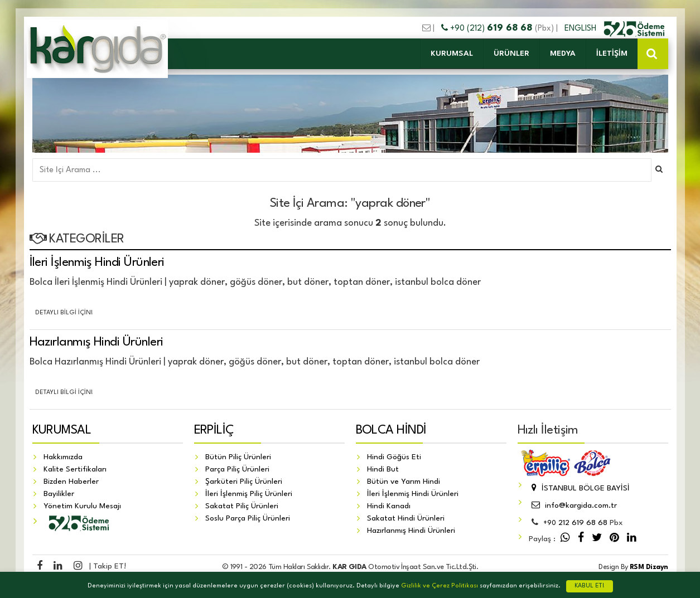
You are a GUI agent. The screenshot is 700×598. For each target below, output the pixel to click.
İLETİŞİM (612, 54)
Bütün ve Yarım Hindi (404, 482)
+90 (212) (488, 28)
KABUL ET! (590, 586)
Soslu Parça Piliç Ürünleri (248, 518)
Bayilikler (59, 494)
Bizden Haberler (71, 482)
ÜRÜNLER (511, 54)
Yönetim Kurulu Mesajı (82, 506)
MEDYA (563, 54)
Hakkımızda (63, 457)
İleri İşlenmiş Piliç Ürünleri (249, 494)
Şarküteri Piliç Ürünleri (244, 482)
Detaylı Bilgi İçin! (64, 313)
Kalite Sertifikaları (75, 469)
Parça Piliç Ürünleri (237, 469)
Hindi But (383, 469)
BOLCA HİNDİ (391, 430)
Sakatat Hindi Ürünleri (406, 518)
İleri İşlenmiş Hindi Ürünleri (97, 262)
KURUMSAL (452, 54)
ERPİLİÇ (214, 430)
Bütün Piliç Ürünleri (238, 457)
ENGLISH (581, 28)
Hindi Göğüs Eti (394, 457)
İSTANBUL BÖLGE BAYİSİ (579, 488)
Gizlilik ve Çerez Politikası (440, 586)
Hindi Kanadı (389, 506)
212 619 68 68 (575, 523)
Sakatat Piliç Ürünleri (242, 506)
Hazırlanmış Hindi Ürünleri (96, 342)
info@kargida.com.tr (573, 505)
